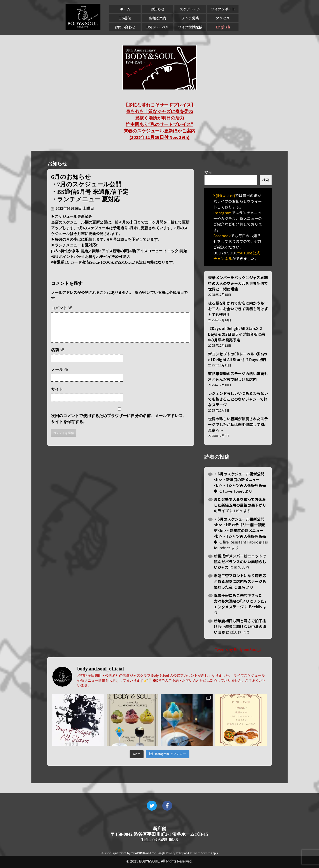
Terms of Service (200, 853)
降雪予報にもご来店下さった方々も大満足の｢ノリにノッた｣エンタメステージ (240, 601)
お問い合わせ (125, 27)
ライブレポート (223, 9)
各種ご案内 (158, 18)
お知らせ (158, 9)
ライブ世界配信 (190, 27)
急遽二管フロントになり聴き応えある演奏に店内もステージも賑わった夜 (240, 581)
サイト (57, 395)
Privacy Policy (175, 853)
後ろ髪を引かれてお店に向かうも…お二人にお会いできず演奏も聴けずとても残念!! (238, 309)
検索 (208, 172)
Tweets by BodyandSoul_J (238, 649)
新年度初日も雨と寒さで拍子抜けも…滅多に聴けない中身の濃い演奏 (240, 626)
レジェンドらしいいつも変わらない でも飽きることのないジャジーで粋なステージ (238, 399)
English (223, 27)
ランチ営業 (190, 18)
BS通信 (125, 18)
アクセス (223, 18)
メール (60, 376)
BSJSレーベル (158, 27)
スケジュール (190, 9)
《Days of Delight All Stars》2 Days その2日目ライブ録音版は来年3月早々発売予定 (237, 334)
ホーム (125, 9)
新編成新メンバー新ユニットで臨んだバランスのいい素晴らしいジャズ (240, 562)
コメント (62, 308)
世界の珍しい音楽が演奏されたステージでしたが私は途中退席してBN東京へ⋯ (238, 424)
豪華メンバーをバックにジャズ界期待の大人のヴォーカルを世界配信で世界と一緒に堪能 (238, 283)
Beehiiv (256, 607)
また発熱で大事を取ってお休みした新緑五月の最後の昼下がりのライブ (240, 505)
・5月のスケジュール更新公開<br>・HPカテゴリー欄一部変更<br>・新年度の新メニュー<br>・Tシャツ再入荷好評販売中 (240, 530)
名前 (58, 356)
